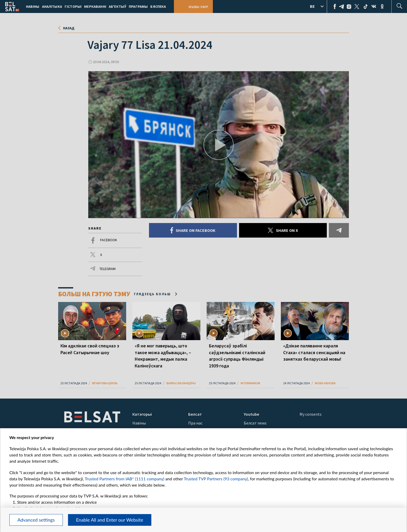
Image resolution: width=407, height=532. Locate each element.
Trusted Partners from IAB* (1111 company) (124, 479)
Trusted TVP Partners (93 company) (216, 479)
